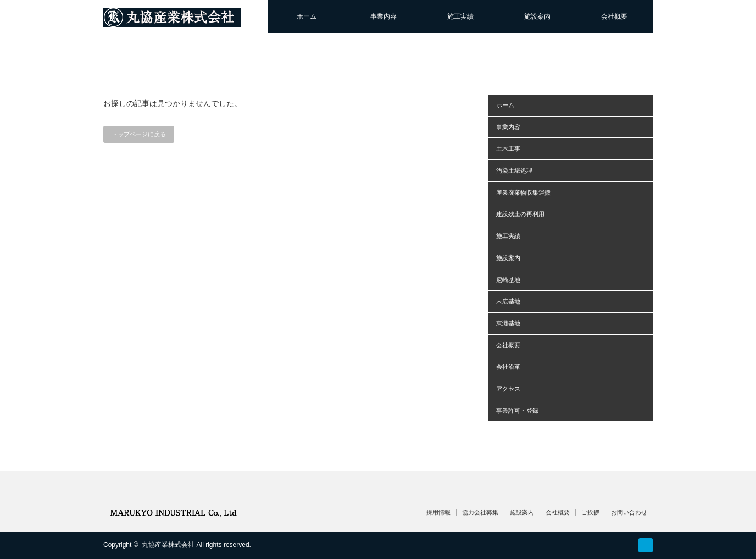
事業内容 (383, 16)
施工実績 (460, 16)
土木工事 (508, 148)
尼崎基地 (508, 280)
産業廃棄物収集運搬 (523, 192)
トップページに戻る (139, 134)
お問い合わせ (629, 512)
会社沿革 (508, 367)
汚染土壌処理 (514, 170)
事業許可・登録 (517, 411)
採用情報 (438, 512)
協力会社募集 (480, 512)
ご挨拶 (590, 512)
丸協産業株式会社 (168, 545)
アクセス (508, 389)
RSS (646, 545)
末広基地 (508, 301)
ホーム (307, 16)
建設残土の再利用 (520, 214)
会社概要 (614, 16)
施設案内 (537, 16)
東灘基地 (508, 323)
